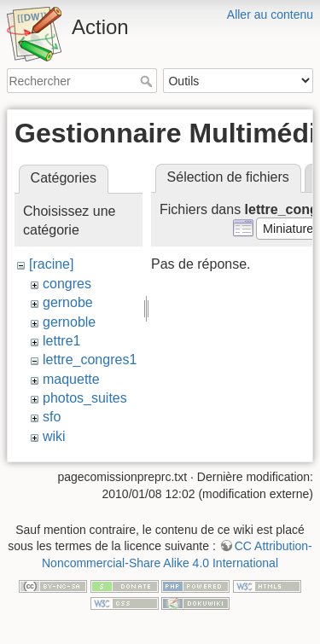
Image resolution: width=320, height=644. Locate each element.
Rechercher (148, 81)
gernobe (68, 302)
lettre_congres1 (90, 360)
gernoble (69, 322)
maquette (71, 379)
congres (67, 284)
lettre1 (61, 341)
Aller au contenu (270, 15)
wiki (54, 436)
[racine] (51, 264)
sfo (52, 417)
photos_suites (85, 398)
